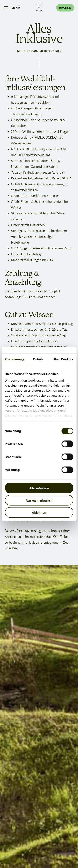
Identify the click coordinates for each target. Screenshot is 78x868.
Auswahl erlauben (39, 500)
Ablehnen (39, 512)
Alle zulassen (39, 488)
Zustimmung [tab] (14, 359)
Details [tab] (38, 359)
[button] (12, 8)
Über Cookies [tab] (63, 359)
